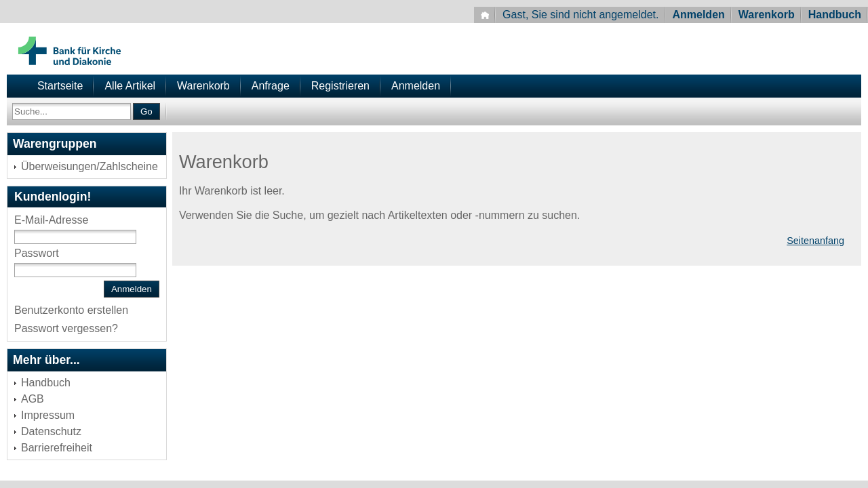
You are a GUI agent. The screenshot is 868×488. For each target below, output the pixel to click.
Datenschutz (51, 431)
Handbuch (835, 15)
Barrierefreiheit (57, 448)
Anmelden (698, 15)
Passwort (37, 253)
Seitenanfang (815, 241)
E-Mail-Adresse (51, 220)
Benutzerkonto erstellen (71, 310)
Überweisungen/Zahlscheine (90, 166)
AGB (33, 399)
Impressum (48, 415)
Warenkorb (767, 15)
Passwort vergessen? (66, 328)
